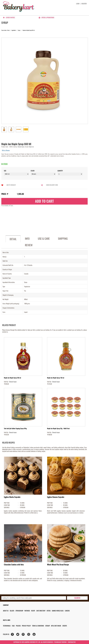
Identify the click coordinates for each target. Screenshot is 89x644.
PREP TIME (7, 503)
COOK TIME (7, 505)
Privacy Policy (26, 626)
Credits (65, 626)
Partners (27, 611)
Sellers (12, 611)
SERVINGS (7, 507)
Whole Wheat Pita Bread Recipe (58, 565)
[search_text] (34, 598)
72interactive (72, 642)
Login (78, 4)
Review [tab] (29, 245)
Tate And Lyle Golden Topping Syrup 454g (15, 428)
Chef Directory (41, 611)
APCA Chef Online (56, 626)
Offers (49, 611)
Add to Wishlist (11, 185)
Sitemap (48, 626)
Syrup (19, 30)
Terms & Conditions (38, 626)
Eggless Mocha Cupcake (12, 497)
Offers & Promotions (48, 18)
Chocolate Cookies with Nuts (14, 565)
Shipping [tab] (63, 239)
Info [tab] (27, 239)
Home (8, 30)
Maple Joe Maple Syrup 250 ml (12, 378)
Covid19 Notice (10, 18)
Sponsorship (19, 611)
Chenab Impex (21, 147)
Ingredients (14, 30)
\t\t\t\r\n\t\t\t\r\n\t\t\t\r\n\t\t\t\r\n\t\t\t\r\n (70, 174)
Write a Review (6, 150)
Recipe (33, 611)
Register (84, 4)
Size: (5, 171)
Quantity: (60, 171)
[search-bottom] (77, 598)
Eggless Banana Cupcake (56, 497)
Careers (67, 611)
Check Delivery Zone (52, 185)
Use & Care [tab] (44, 239)
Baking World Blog (58, 611)
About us (6, 611)
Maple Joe (31, 147)
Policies (18, 626)
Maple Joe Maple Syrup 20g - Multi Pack (58, 428)
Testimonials (7, 626)
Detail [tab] (13, 239)
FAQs (13, 626)
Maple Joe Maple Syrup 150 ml (56, 378)
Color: (33, 171)
